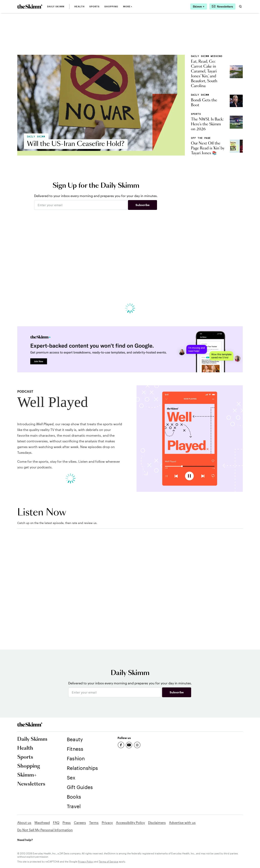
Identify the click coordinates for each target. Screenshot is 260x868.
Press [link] (67, 823)
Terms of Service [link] (109, 861)
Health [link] (79, 6)
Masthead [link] (42, 823)
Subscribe (142, 205)
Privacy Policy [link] (86, 861)
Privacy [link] (107, 823)
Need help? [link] (25, 840)
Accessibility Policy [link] (130, 823)
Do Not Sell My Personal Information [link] (45, 830)
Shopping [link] (111, 6)
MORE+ (128, 6)
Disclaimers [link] (157, 823)
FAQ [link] (56, 823)
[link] (30, 7)
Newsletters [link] (31, 784)
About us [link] (24, 823)
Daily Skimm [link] (56, 6)
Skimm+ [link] (27, 775)
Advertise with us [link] (182, 823)
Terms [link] (94, 823)
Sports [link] (95, 6)
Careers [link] (80, 823)
